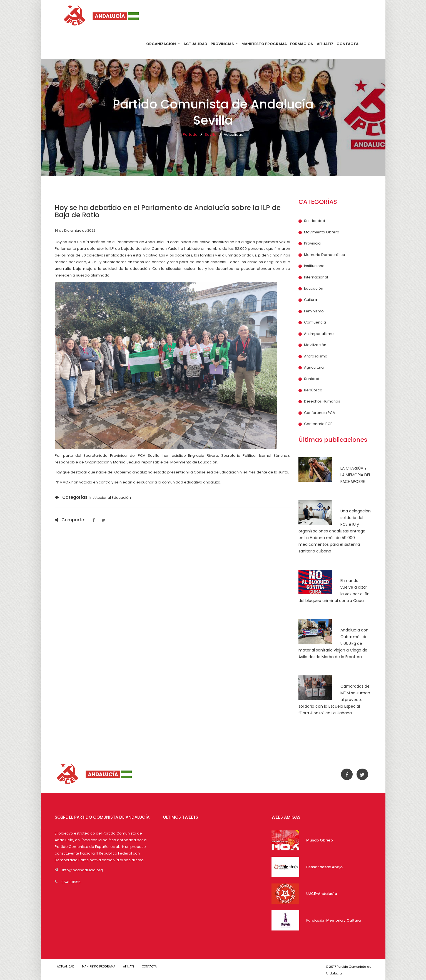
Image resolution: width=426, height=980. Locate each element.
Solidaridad (315, 221)
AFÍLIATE (134, 967)
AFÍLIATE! (325, 44)
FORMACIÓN (302, 44)
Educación (314, 288)
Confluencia (315, 322)
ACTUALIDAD (195, 44)
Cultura (311, 300)
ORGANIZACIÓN (163, 44)
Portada (190, 134)
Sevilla (211, 134)
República (313, 390)
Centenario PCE (318, 424)
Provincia (312, 243)
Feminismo (314, 311)
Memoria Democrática (325, 255)
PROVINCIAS (224, 44)
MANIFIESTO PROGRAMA (264, 44)
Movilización (315, 345)
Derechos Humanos (322, 401)
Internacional (316, 277)
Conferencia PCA (320, 413)
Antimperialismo (319, 334)
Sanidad (312, 379)
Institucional (315, 266)
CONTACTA (347, 44)
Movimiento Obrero (322, 232)
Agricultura (314, 367)
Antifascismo (316, 356)
